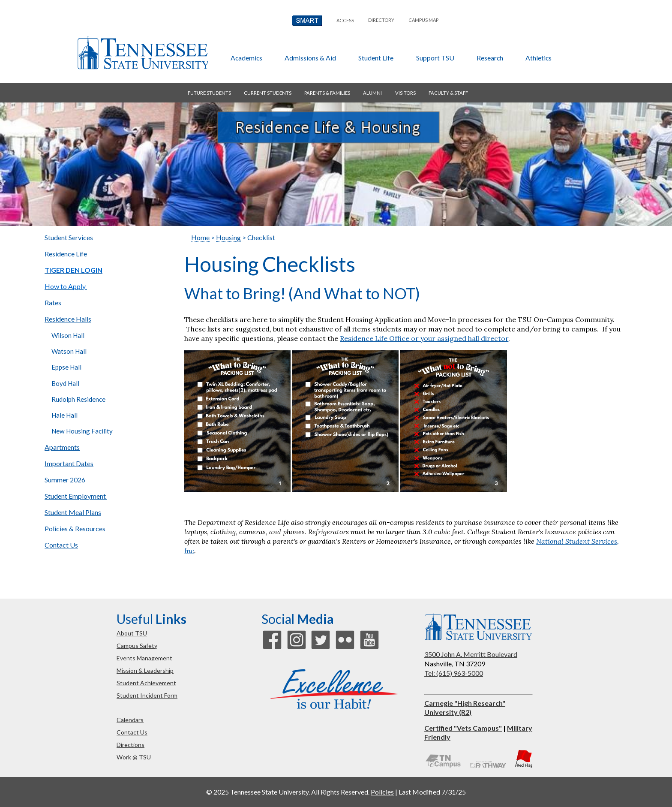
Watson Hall (69, 351)
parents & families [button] (327, 93)
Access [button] (345, 20)
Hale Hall (64, 415)
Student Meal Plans (73, 512)
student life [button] (376, 58)
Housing (228, 237)
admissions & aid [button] (310, 58)
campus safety (137, 646)
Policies (382, 792)
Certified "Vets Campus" (463, 728)
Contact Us (61, 545)
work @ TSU (134, 757)
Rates (53, 303)
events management (144, 658)
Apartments (62, 447)
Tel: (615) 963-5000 (454, 673)
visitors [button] (405, 93)
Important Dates (69, 463)
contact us (132, 732)
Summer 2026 (65, 480)
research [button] (490, 58)
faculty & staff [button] (448, 93)
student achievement (146, 683)
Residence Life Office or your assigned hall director (424, 338)
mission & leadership (145, 670)
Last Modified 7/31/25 (432, 792)
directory (381, 20)
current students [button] (268, 93)
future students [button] (209, 93)
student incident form (147, 695)
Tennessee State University (143, 53)
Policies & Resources (75, 528)
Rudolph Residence (79, 399)
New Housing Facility (82, 431)
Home (200, 237)
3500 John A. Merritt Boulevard (471, 654)
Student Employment (76, 496)
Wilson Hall (68, 335)
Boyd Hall (65, 383)
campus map (423, 20)
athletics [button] (538, 58)
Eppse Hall (66, 367)
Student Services (69, 237)
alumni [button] (372, 93)
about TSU (132, 633)
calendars (130, 720)
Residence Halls (68, 319)
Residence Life (66, 254)
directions (130, 745)
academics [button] (246, 58)
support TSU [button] (435, 58)
